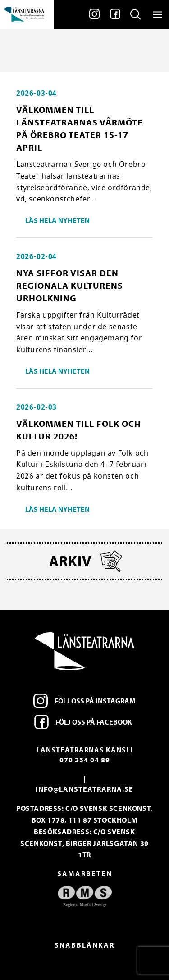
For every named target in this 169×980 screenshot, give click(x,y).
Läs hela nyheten (57, 220)
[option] (84, 897)
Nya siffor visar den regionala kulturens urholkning (70, 285)
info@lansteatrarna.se (84, 789)
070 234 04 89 (85, 760)
